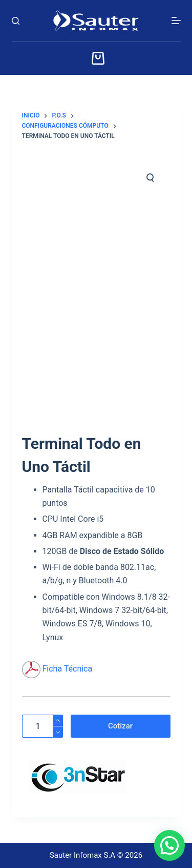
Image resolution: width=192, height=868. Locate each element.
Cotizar (120, 726)
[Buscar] (16, 21)
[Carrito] (96, 58)
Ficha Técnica (67, 669)
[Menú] (176, 21)
